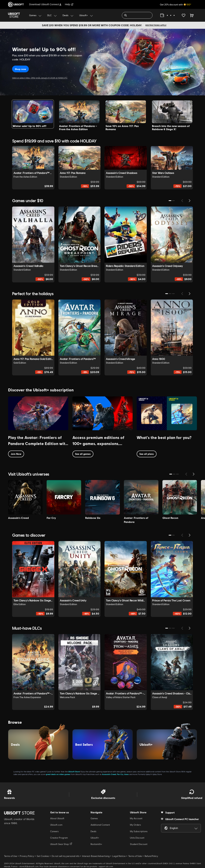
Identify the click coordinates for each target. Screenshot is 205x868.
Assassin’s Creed (109, 774)
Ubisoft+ (95, 838)
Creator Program (59, 838)
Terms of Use (11, 856)
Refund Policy (151, 856)
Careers (54, 831)
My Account (136, 818)
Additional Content (100, 825)
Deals (93, 831)
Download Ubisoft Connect (45, 4)
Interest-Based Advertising (96, 856)
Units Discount (137, 838)
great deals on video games (58, 774)
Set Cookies (43, 856)
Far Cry (120, 774)
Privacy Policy (27, 856)
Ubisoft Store (74, 772)
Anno (126, 774)
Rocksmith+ (96, 844)
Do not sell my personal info (66, 856)
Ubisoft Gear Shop (61, 844)
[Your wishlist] (184, 15)
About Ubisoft (57, 818)
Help (69, 4)
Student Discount (139, 844)
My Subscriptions (139, 831)
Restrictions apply (156, 25)
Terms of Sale (135, 856)
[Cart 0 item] (192, 15)
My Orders (135, 825)
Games (94, 818)
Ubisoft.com (56, 825)
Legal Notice (119, 856)
